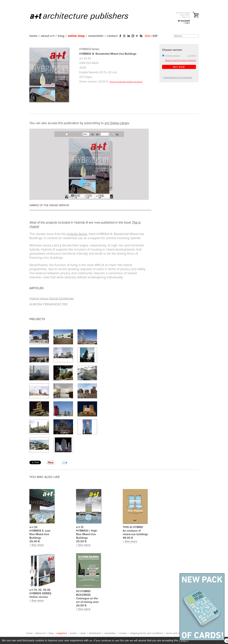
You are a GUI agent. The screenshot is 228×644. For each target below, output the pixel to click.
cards (83, 633)
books (73, 633)
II (60, 245)
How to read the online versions (126, 82)
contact (112, 36)
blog (61, 36)
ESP (155, 36)
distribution (95, 633)
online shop (76, 36)
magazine (62, 633)
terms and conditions (178, 633)
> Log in (187, 23)
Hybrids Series (77, 234)
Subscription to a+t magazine (178, 78)
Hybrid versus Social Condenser (52, 299)
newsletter (96, 36)
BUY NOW (179, 67)
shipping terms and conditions (147, 633)
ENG (148, 36)
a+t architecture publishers (84, 16)
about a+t (48, 36)
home (33, 36)
